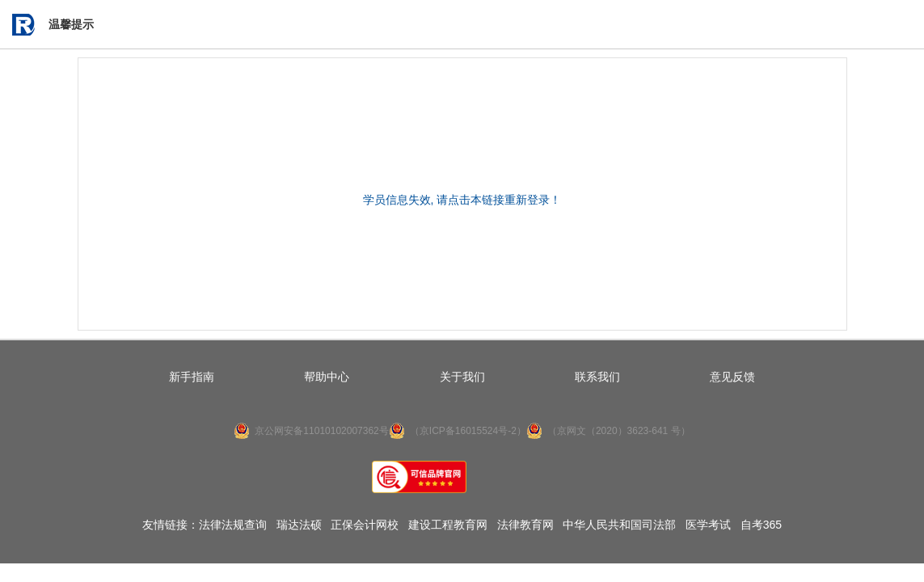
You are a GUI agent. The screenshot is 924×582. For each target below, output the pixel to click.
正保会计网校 (365, 525)
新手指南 (192, 377)
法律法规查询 (233, 525)
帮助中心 (327, 377)
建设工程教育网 (448, 525)
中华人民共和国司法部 (619, 525)
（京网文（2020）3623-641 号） (619, 431)
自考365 (761, 525)
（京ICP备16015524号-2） (468, 431)
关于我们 (462, 377)
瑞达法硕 (299, 525)
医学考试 (708, 525)
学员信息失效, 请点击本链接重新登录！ (462, 200)
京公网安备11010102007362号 (321, 431)
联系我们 (597, 377)
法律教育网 (525, 525)
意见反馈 (732, 377)
